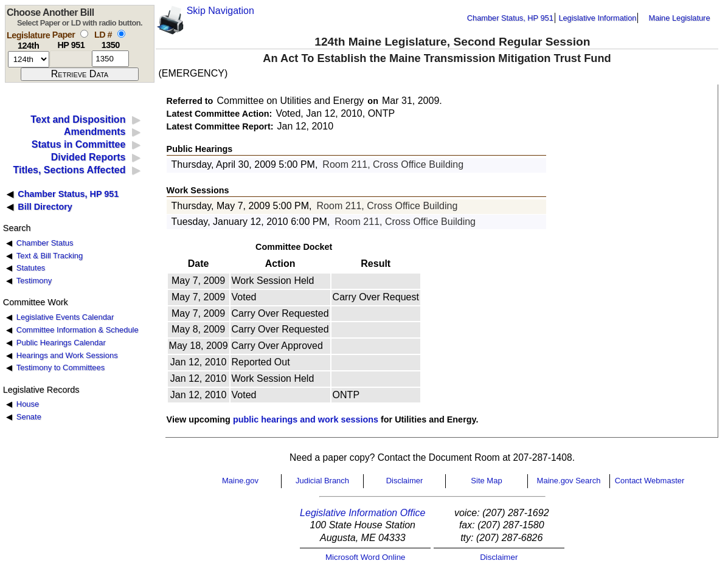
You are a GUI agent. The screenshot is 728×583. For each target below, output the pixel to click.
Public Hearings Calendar (61, 343)
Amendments (95, 132)
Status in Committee (79, 144)
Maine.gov (240, 481)
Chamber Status (45, 243)
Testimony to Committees (61, 367)
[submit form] (80, 74)
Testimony (34, 281)
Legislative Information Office (362, 513)
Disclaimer (405, 481)
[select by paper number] (84, 34)
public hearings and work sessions (306, 419)
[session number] (29, 59)
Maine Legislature (679, 18)
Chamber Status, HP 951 (510, 18)
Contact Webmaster (650, 481)
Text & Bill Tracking (50, 256)
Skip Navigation (220, 11)
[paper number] (71, 59)
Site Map (486, 481)
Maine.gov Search (569, 481)
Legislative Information (597, 18)
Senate (29, 417)
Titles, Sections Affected (69, 170)
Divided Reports (88, 157)
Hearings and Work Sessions (67, 355)
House (28, 404)
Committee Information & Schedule (78, 330)
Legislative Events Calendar (65, 317)
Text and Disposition (78, 119)
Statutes (31, 268)
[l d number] (110, 59)
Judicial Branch (322, 481)
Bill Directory (45, 207)
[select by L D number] (121, 34)
